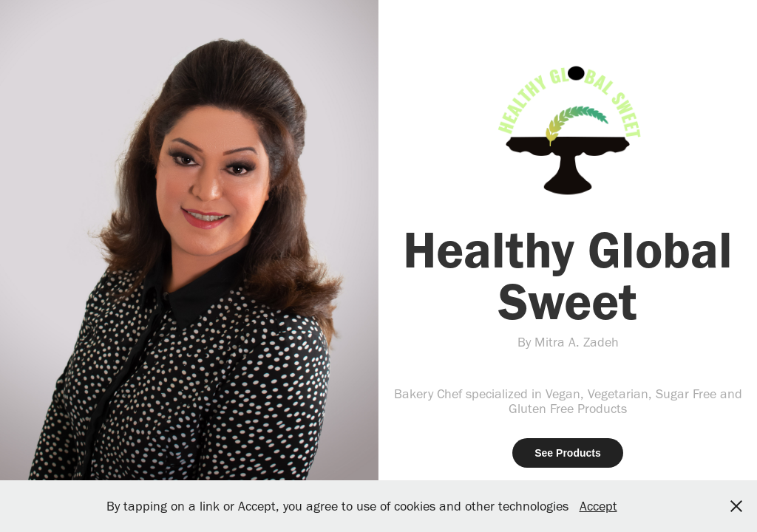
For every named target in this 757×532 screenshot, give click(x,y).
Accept (598, 506)
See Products (567, 453)
